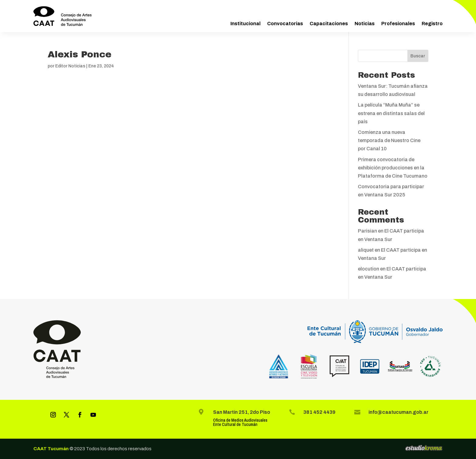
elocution (369, 269)
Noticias (365, 24)
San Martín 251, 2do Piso (242, 412)
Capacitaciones (329, 24)
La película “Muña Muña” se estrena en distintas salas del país (391, 113)
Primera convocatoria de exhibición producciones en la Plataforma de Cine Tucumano (393, 168)
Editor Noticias (70, 66)
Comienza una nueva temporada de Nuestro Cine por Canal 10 (389, 140)
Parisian (367, 231)
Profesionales (398, 24)
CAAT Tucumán (51, 449)
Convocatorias (285, 24)
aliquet (366, 250)
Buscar (418, 56)
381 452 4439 (319, 412)
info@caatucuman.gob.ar (398, 412)
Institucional (245, 24)
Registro (432, 24)
